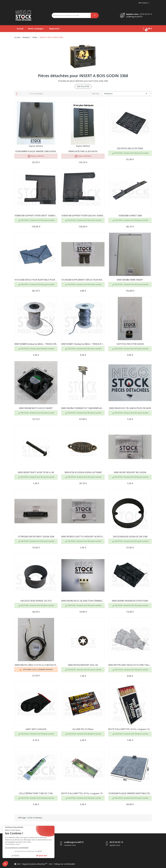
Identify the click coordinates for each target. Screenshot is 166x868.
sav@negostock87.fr (134, 17)
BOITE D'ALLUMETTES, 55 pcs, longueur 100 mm (130, 729)
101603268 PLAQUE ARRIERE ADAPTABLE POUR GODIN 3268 (130, 793)
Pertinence (126, 94)
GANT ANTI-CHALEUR (36, 729)
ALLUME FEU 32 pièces (83, 729)
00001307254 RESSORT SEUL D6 (83, 665)
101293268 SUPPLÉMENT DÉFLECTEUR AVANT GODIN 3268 (83, 280)
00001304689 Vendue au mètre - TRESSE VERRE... (36, 344)
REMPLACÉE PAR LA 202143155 (83, 151)
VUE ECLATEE (83, 86)
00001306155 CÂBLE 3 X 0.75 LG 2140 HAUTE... (36, 665)
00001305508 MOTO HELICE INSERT (36, 408)
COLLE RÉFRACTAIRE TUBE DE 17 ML (36, 793)
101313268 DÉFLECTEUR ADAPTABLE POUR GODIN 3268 (36, 280)
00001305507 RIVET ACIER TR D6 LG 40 (36, 472)
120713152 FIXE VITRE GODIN (130, 344)
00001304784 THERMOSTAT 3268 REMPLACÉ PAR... (83, 408)
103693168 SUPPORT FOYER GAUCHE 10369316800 (83, 216)
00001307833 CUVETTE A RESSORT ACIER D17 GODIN (83, 537)
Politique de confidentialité (64, 864)
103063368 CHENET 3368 (130, 216)
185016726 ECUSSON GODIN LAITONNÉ (83, 472)
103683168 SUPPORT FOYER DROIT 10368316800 (36, 216)
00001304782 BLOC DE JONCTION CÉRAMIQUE (83, 601)
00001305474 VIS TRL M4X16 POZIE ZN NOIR (130, 408)
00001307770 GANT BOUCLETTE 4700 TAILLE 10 (130, 665)
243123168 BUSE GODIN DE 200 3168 (130, 537)
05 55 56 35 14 (146, 14)
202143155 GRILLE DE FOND (130, 148)
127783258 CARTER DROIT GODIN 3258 (36, 537)
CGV (50, 864)
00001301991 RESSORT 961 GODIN (130, 472)
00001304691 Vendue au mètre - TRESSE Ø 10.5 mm (83, 344)
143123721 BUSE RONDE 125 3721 (36, 601)
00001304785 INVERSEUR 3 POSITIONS (130, 601)
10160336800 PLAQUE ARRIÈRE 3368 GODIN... (36, 151)
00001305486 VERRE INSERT (130, 280)
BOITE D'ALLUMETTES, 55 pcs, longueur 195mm (83, 793)
